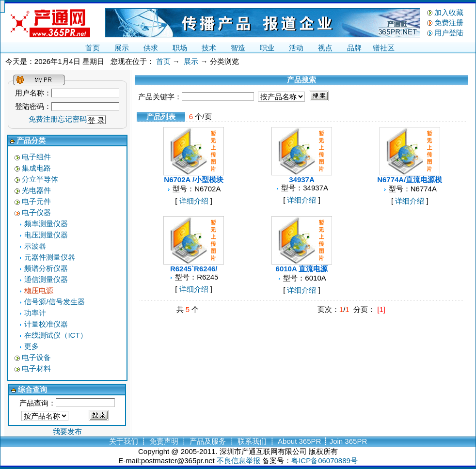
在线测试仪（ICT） (56, 335)
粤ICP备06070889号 (325, 461)
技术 (209, 48)
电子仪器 (36, 212)
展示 (122, 48)
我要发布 (67, 431)
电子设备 (36, 357)
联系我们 (252, 441)
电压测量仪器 (46, 235)
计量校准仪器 (46, 324)
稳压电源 (39, 290)
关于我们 (124, 441)
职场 (180, 48)
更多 (32, 346)
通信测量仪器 (46, 279)
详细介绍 (194, 201)
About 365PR (299, 441)
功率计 (35, 313)
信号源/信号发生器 (54, 302)
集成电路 (36, 168)
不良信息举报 (238, 461)
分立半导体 (40, 179)
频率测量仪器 (46, 224)
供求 (151, 48)
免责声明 (164, 441)
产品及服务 (208, 441)
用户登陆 (449, 33)
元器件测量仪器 (50, 257)
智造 (238, 48)
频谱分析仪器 (46, 268)
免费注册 (449, 23)
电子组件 (36, 157)
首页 (93, 48)
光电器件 (36, 190)
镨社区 (384, 48)
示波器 (35, 246)
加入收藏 (449, 12)
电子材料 (36, 368)
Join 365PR (349, 441)
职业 (267, 48)
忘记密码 (72, 119)
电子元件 (36, 201)
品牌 (354, 48)
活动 (296, 48)
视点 (325, 48)
